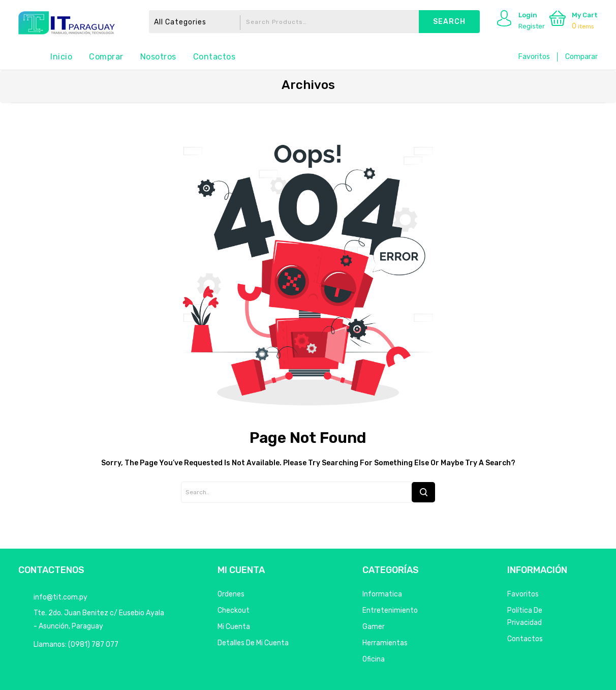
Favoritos (534, 57)
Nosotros (158, 57)
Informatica (382, 594)
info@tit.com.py (60, 597)
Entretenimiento (390, 610)
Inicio (61, 57)
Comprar (106, 57)
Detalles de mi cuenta (253, 643)
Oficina (374, 659)
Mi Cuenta (234, 627)
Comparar (581, 57)
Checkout (234, 610)
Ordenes (231, 594)
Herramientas (385, 643)
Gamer (374, 627)
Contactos (214, 57)
